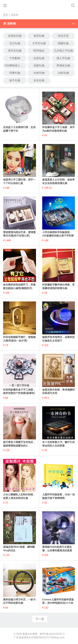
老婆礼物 (39, 66)
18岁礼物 (63, 73)
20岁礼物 (39, 73)
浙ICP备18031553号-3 (52, 634)
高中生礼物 (15, 51)
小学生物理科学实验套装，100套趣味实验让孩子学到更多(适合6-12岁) (58, 236)
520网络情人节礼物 (16, 66)
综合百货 (63, 36)
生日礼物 (15, 43)
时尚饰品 (39, 51)
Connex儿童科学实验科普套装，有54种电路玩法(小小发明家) (58, 603)
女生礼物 (39, 80)
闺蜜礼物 (63, 43)
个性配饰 (15, 58)
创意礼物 (39, 36)
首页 (6, 15)
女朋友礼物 (15, 36)
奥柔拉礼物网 (30, 634)
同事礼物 (15, 73)
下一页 (40, 619)
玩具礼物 (39, 58)
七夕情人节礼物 (63, 51)
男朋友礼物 (63, 66)
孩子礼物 (15, 80)
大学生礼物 (39, 43)
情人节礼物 (63, 58)
